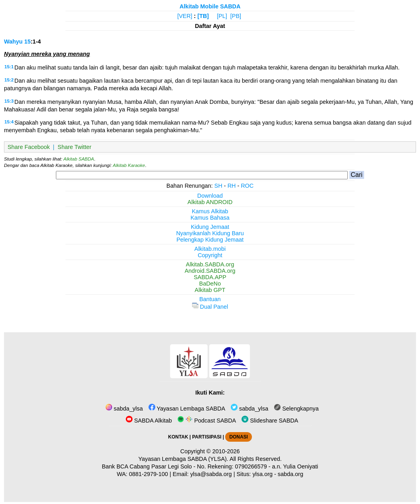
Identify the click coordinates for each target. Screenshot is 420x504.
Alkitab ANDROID (210, 202)
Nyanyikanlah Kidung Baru (210, 233)
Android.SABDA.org (210, 271)
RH (232, 186)
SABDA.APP (210, 277)
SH (218, 186)
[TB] (203, 16)
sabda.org (291, 474)
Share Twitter (74, 147)
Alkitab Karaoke (129, 165)
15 (28, 42)
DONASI (238, 437)
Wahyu (13, 42)
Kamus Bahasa (210, 218)
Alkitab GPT (210, 290)
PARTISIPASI (207, 437)
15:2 (9, 80)
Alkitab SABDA (79, 159)
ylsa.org (262, 474)
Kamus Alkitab (210, 211)
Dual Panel (210, 307)
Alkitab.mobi (210, 249)
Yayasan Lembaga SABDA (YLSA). (183, 459)
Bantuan (210, 299)
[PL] (222, 16)
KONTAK (178, 437)
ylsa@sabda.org (211, 474)
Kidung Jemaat (210, 227)
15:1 (9, 67)
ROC (247, 186)
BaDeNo (210, 284)
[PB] (236, 16)
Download (210, 196)
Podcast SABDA (207, 421)
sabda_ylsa (124, 409)
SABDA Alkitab (149, 421)
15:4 (9, 122)
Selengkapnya (296, 409)
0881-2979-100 (149, 474)
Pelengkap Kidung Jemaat (210, 240)
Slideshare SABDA (270, 421)
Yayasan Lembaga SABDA (187, 409)
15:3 (9, 101)
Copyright (210, 255)
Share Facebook (29, 147)
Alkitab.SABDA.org (210, 264)
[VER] (185, 16)
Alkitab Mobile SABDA (210, 6)
